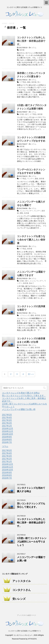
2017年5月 (7, 415)
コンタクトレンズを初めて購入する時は (21, 393)
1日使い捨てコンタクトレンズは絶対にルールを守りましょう (32, 542)
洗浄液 (26, 213)
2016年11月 (8, 431)
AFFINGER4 (32, 639)
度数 (21, 213)
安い (39, 82)
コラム (34, 48)
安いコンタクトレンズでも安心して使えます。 (24, 396)
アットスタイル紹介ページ (27, 615)
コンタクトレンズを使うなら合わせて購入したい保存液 (31, 240)
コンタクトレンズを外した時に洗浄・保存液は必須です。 (31, 41)
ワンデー (30, 179)
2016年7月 (7, 442)
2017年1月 (7, 426)
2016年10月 (8, 434)
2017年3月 (7, 420)
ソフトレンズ (24, 315)
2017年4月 (7, 417)
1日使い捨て (24, 114)
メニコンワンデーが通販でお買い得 (19, 409)
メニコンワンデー (26, 211)
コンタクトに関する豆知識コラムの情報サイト (25, 631)
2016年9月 (7, 437)
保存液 (22, 50)
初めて (32, 283)
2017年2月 (7, 423)
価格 (29, 82)
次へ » (31, 374)
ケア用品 (23, 82)
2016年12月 (8, 429)
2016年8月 (7, 440)
